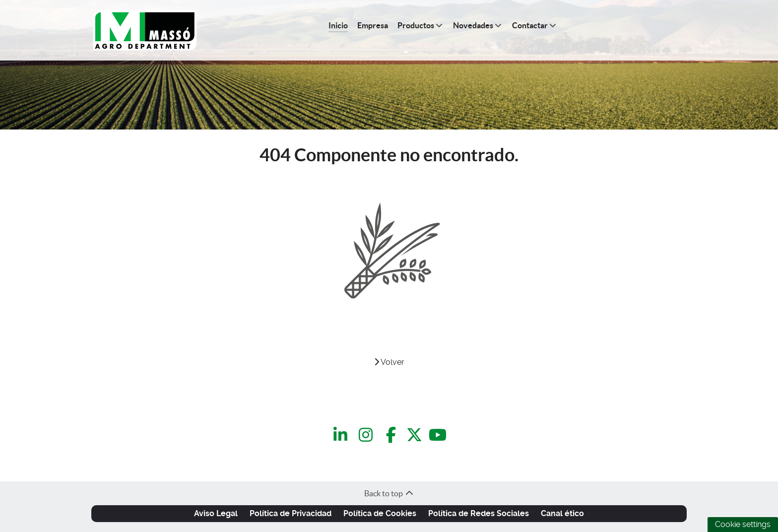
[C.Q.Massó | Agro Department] (145, 31)
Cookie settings (743, 524)
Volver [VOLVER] (389, 362)
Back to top (389, 493)
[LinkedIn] (342, 435)
